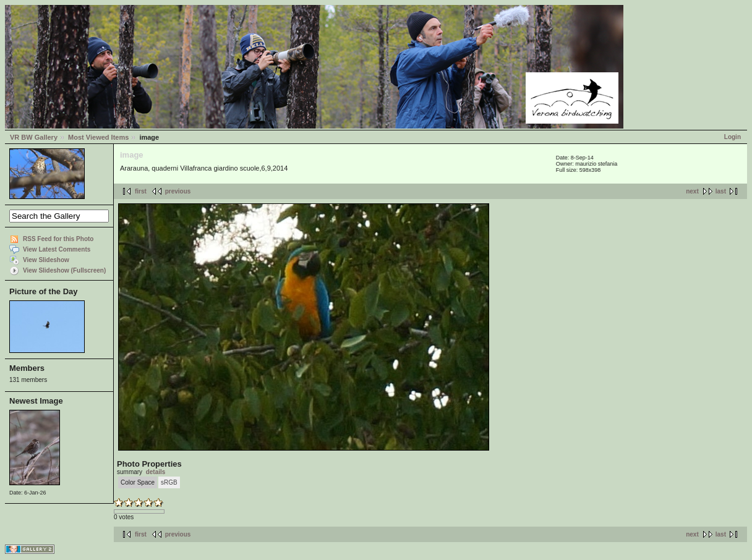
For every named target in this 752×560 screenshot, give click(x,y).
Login (733, 137)
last (721, 191)
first (141, 191)
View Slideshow (46, 260)
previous (178, 191)
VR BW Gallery (34, 137)
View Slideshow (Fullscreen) (64, 270)
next (692, 191)
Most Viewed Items (98, 137)
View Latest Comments (57, 249)
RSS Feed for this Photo (58, 239)
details (156, 472)
